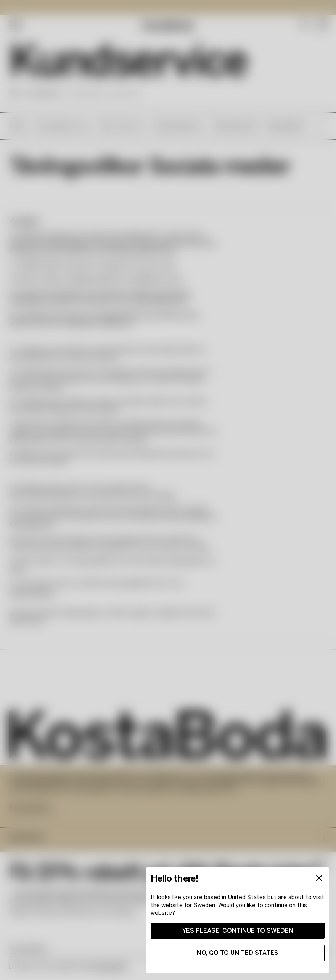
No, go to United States (233, 948)
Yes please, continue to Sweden (233, 926)
